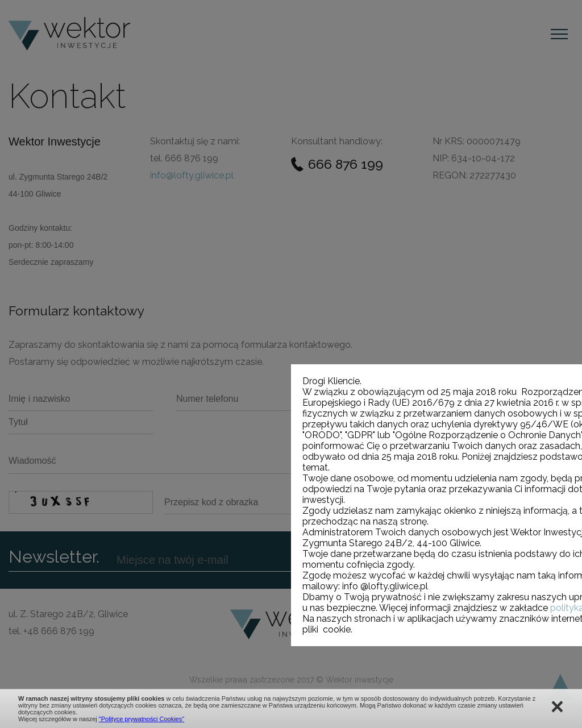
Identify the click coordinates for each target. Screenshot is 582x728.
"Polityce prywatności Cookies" (142, 719)
